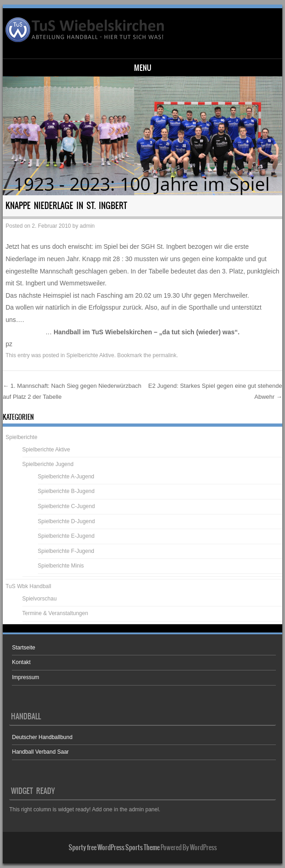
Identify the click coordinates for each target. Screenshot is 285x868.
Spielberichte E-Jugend (66, 536)
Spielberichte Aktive (90, 355)
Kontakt (21, 662)
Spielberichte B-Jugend (66, 491)
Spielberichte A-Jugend (66, 477)
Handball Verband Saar (40, 752)
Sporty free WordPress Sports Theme (114, 847)
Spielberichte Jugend (48, 464)
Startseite (24, 648)
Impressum (25, 677)
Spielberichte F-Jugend (66, 551)
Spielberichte (21, 437)
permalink (165, 355)
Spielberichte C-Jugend (67, 506)
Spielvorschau (40, 599)
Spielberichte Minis (61, 566)
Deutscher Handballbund (42, 737)
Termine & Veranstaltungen (55, 613)
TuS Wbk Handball (28, 586)
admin (87, 226)
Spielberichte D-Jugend (67, 521)
